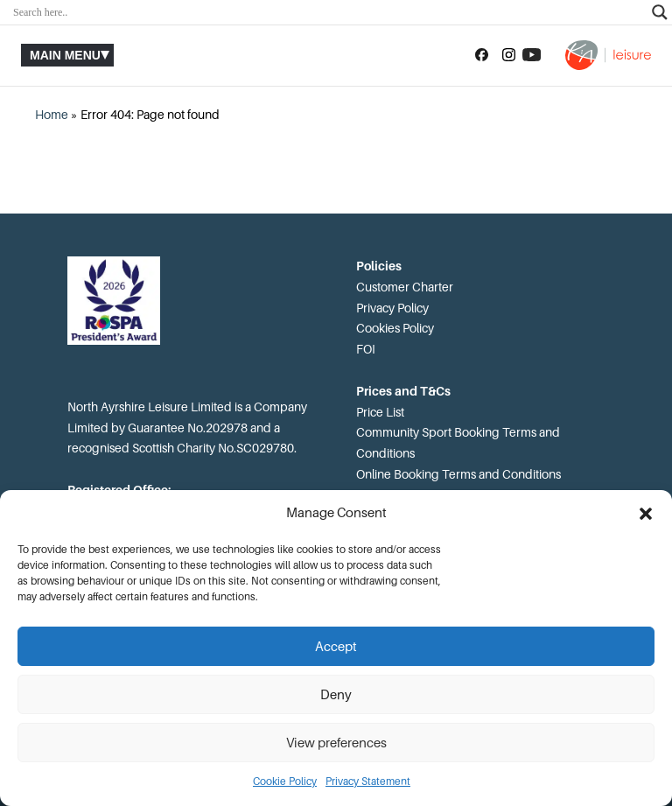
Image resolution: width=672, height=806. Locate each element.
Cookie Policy (285, 781)
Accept (336, 647)
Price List (380, 412)
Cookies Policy (395, 328)
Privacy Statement (368, 781)
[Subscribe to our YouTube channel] (532, 55)
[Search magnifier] (660, 12)
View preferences (336, 743)
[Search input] (328, 12)
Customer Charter (405, 287)
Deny (336, 695)
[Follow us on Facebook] (482, 55)
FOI (366, 349)
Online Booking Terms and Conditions (458, 474)
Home (52, 115)
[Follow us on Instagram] (509, 55)
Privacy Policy (392, 308)
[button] (646, 514)
